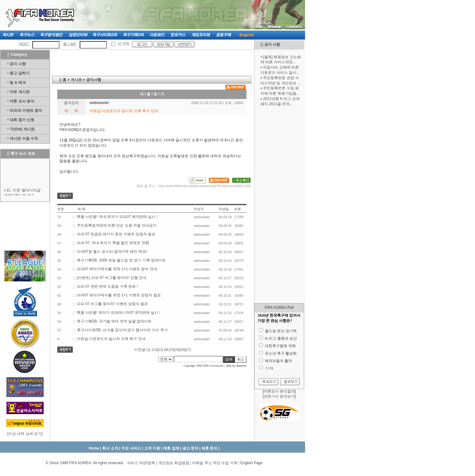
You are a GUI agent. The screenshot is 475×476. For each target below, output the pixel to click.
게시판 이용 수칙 (24, 139)
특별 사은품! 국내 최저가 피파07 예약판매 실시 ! (117, 217)
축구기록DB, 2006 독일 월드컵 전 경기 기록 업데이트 (121, 260)
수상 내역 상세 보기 (25, 434)
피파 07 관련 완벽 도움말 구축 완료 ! (107, 286)
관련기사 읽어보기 (279, 396)
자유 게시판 (19, 92)
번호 (61, 209)
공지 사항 (272, 45)
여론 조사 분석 (22, 101)
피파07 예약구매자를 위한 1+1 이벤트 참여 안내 (117, 269)
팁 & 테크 (18, 82)
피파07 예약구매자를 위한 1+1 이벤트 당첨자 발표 (119, 295)
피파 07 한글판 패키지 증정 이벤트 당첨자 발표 (116, 234)
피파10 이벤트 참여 (26, 111)
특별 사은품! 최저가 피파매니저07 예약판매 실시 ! (119, 313)
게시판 (76, 80)
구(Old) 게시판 (22, 129)
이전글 (140, 350)
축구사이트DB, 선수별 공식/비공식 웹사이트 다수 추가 (122, 330)
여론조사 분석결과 (279, 391)
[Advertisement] (279, 205)
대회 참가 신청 (22, 120)
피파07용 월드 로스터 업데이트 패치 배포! (112, 252)
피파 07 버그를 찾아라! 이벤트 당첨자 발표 (113, 304)
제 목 (81, 209)
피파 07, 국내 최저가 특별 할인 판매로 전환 (113, 243)
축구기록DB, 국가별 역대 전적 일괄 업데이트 (114, 321)
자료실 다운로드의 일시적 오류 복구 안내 (111, 339)
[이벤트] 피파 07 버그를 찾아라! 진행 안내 (112, 278)
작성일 (224, 209)
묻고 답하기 (19, 73)
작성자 (199, 209)
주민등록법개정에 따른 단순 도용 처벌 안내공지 (117, 225)
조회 (237, 209)
